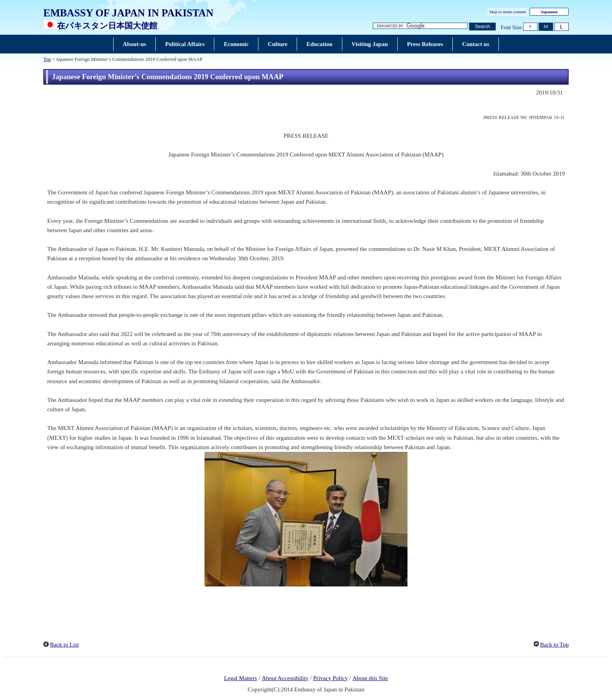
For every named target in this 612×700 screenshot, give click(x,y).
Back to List (64, 645)
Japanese (549, 12)
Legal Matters (240, 678)
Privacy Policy (330, 678)
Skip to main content (508, 12)
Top (47, 59)
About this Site (370, 678)
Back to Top (554, 645)
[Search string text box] (420, 26)
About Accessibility (285, 678)
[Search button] (482, 27)
